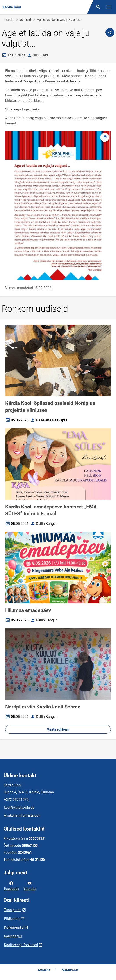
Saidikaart (70, 970)
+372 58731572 (16, 800)
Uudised (25, 20)
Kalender (11, 936)
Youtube (30, 885)
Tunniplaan (13, 910)
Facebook (12, 885)
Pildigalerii (12, 919)
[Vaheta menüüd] (109, 7)
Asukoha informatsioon (22, 815)
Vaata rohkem (58, 729)
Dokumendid (14, 927)
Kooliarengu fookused (21, 945)
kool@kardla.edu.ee (19, 807)
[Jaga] (110, 32)
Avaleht (9, 20)
